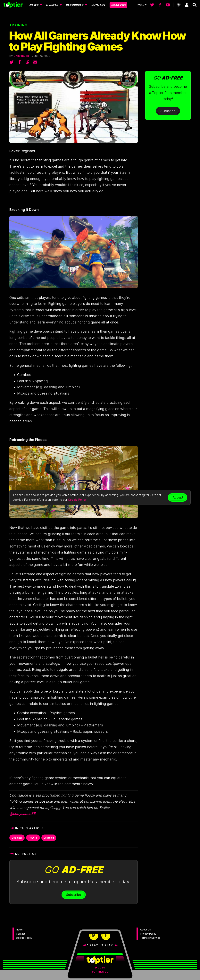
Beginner (17, 838)
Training (18, 25)
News (19, 930)
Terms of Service (150, 938)
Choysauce (21, 56)
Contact (21, 934)
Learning (49, 838)
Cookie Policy (24, 938)
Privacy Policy (148, 934)
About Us (145, 930)
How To (33, 838)
